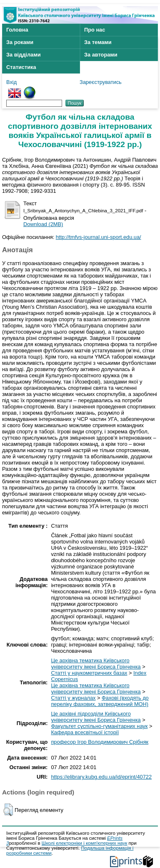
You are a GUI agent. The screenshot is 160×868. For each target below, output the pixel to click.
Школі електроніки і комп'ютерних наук (85, 843)
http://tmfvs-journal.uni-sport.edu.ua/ (99, 237)
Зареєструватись (101, 82)
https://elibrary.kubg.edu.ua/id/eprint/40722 (101, 777)
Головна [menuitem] (17, 30)
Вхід (11, 82)
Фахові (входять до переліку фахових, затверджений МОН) (100, 701)
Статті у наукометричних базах (89, 673)
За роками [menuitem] (20, 42)
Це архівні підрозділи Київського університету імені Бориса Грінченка (96, 717)
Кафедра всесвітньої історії (85, 732)
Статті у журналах (73, 698)
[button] (8, 810)
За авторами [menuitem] (101, 55)
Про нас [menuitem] (95, 30)
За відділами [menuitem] (24, 55)
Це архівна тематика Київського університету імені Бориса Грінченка (96, 664)
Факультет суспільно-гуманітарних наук (99, 726)
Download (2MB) (43, 224)
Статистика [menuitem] (21, 67)
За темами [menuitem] (98, 42)
